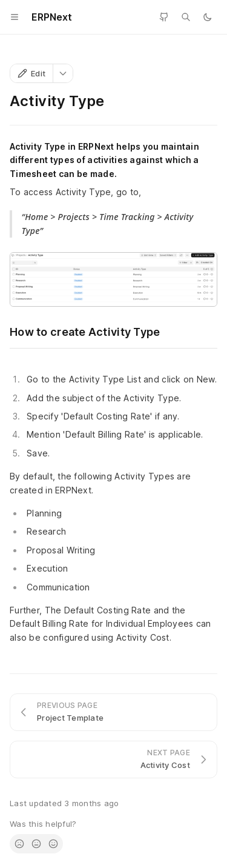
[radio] (19, 844)
